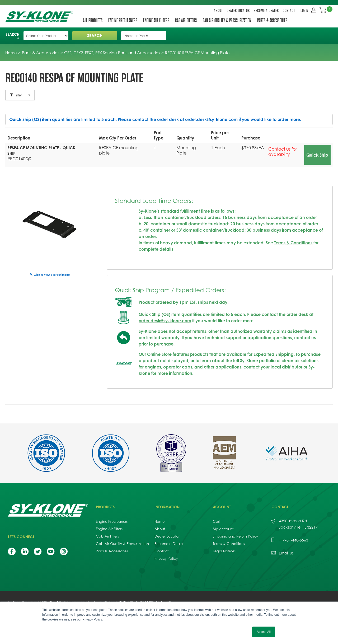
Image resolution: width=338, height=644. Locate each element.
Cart (217, 521)
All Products (93, 20)
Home (159, 521)
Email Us (286, 553)
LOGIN (304, 11)
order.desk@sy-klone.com (211, 119)
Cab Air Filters (186, 20)
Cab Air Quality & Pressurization (227, 20)
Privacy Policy (166, 558)
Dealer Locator (238, 11)
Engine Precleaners (123, 20)
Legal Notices (224, 551)
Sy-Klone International (40, 17)
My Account (223, 529)
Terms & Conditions (293, 243)
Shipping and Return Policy (235, 536)
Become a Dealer (266, 11)
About (218, 11)
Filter (20, 95)
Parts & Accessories (272, 20)
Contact (289, 11)
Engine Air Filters (156, 20)
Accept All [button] (264, 632)
